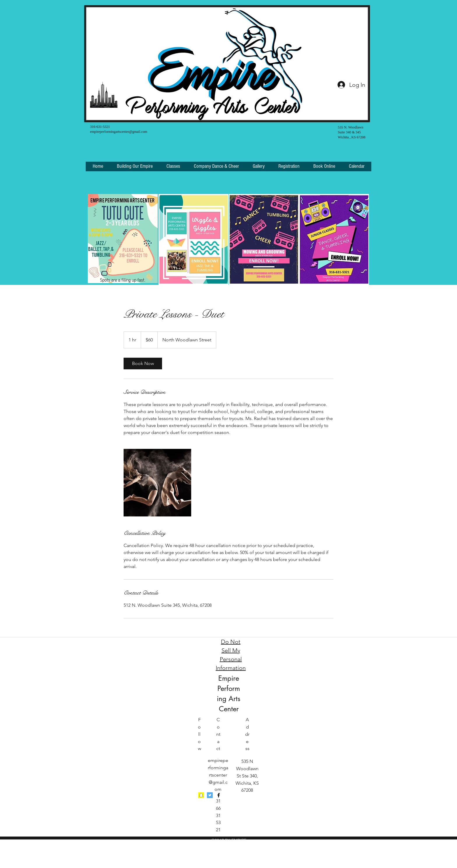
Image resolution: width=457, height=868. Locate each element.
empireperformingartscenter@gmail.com (119, 132)
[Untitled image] (157, 483)
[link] (143, 364)
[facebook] (219, 795)
